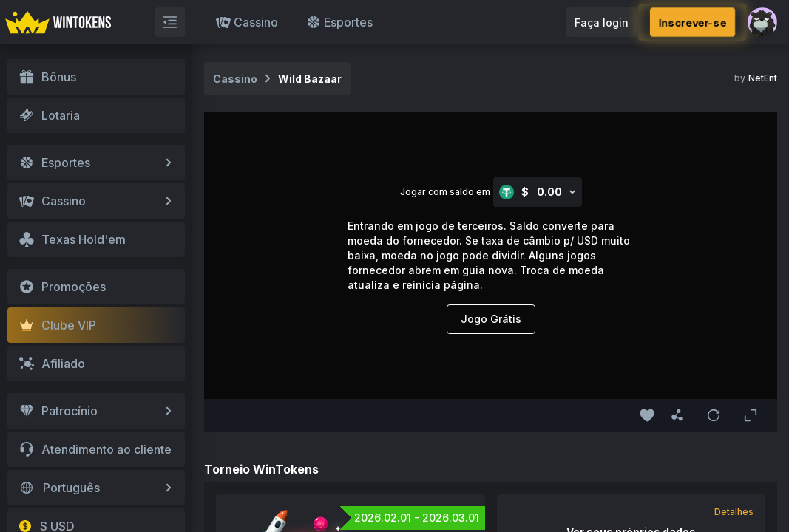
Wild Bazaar (310, 79)
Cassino (247, 22)
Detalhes (734, 512)
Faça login (602, 23)
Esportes (339, 22)
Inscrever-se (693, 22)
